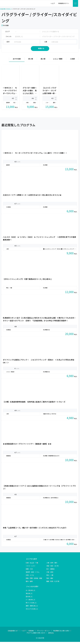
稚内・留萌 (29, 583)
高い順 (43, 61)
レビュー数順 (58, 61)
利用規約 (31, 633)
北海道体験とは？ (13, 633)
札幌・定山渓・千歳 (32, 565)
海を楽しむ (29, 595)
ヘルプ (23, 633)
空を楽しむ (29, 599)
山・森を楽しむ (31, 592)
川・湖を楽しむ (31, 602)
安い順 (31, 61)
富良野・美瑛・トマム (33, 574)
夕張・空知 (50, 574)
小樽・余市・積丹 (52, 565)
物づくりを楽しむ (31, 605)
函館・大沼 (29, 571)
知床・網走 (50, 580)
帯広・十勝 (50, 577)
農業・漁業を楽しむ (32, 608)
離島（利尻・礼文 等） (53, 583)
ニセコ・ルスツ (31, 568)
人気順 (72, 61)
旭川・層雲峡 (50, 571)
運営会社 (51, 635)
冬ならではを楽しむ (32, 611)
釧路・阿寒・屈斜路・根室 (34, 580)
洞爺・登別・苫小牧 (52, 568)
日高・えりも (30, 577)
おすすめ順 (17, 61)
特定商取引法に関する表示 (61, 633)
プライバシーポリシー (43, 633)
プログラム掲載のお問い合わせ (36, 635)
